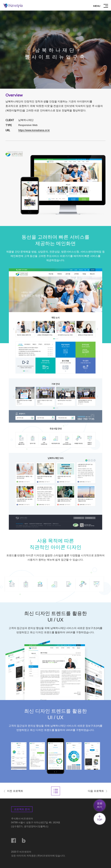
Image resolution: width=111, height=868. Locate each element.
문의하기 (100, 805)
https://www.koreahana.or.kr (34, 130)
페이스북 (14, 840)
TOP (100, 818)
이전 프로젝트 (15, 791)
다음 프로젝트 (96, 791)
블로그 (24, 840)
